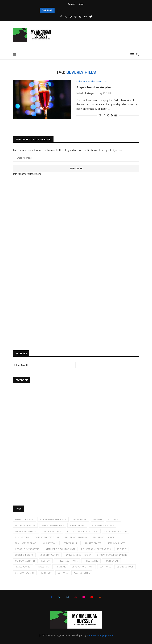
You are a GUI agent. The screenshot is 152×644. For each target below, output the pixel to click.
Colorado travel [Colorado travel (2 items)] (52, 531)
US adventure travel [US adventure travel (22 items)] (83, 567)
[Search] (137, 54)
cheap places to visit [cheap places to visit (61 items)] (26, 531)
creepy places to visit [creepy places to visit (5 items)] (116, 531)
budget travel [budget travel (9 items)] (77, 525)
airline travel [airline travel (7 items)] (80, 519)
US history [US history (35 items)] (46, 573)
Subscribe (76, 169)
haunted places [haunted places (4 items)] (93, 543)
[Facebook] (61, 16)
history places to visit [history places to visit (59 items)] (27, 549)
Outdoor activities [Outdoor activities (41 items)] (25, 561)
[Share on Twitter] (108, 115)
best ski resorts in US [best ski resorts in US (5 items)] (53, 525)
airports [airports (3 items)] (98, 519)
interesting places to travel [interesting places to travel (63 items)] (60, 549)
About (81, 4)
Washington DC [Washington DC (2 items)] (82, 573)
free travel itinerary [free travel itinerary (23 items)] (76, 537)
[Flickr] (80, 16)
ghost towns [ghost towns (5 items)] (50, 543)
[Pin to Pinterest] (112, 115)
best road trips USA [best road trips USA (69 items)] (25, 525)
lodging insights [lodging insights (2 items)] (24, 555)
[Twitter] (66, 16)
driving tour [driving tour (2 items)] (22, 537)
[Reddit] (91, 16)
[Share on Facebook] (104, 115)
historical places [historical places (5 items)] (116, 543)
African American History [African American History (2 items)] (53, 519)
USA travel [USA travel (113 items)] (105, 567)
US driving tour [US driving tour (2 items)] (125, 567)
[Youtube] (85, 16)
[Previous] (57, 10)
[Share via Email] (116, 115)
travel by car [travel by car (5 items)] (112, 561)
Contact (72, 4)
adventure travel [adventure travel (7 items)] (25, 519)
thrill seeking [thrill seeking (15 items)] (91, 561)
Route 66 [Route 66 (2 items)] (46, 561)
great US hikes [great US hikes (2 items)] (71, 543)
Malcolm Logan (87, 93)
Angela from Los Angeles (94, 87)
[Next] (61, 10)
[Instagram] (71, 16)
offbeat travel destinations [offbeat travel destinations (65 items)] (112, 555)
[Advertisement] (39, 236)
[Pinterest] (75, 16)
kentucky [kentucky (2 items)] (122, 549)
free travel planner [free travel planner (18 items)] (104, 537)
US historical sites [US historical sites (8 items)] (25, 573)
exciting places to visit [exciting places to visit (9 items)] (47, 537)
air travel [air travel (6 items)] (114, 519)
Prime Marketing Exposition (100, 635)
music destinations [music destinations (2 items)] (50, 555)
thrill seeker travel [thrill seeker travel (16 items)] (67, 561)
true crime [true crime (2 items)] (60, 567)
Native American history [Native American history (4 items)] (78, 555)
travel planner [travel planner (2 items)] (23, 567)
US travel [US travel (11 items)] (63, 573)
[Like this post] (100, 115)
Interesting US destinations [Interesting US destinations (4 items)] (96, 549)
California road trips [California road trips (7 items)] (102, 525)
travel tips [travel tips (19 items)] (43, 567)
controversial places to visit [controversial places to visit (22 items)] (83, 531)
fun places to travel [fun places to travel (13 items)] (26, 543)
